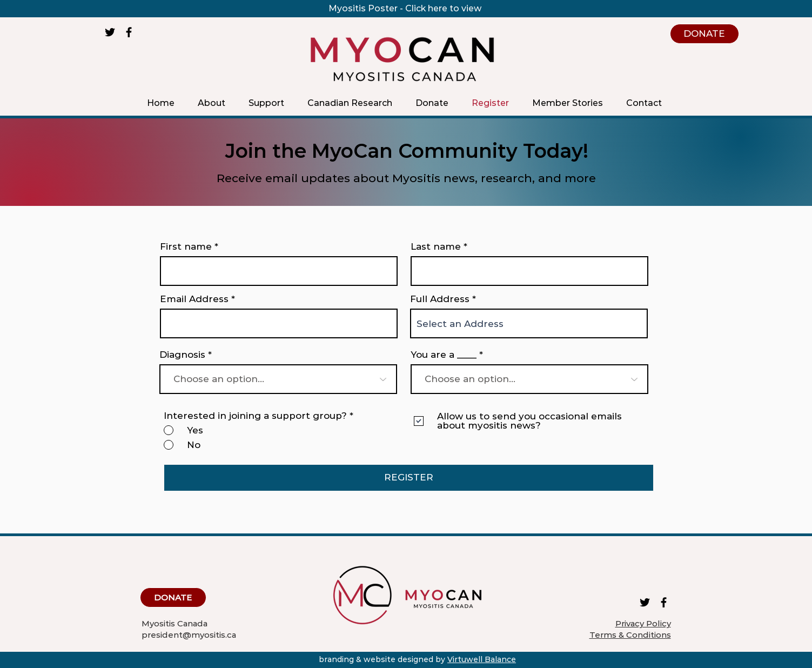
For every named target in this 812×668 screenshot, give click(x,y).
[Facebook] (129, 32)
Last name (436, 247)
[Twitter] (110, 32)
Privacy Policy (643, 623)
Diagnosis (182, 355)
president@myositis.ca (189, 635)
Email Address (194, 299)
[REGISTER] (409, 478)
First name (186, 247)
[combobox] (529, 323)
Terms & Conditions (630, 635)
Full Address (440, 299)
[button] (212, 103)
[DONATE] (704, 34)
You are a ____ (444, 355)
